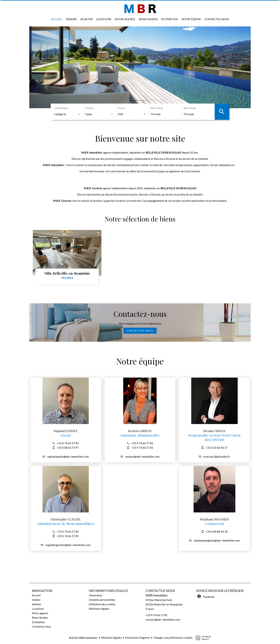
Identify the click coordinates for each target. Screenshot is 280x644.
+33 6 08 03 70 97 (68, 448)
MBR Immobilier (157, 595)
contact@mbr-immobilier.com (142, 457)
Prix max (190, 108)
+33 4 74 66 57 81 (68, 443)
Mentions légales (111, 638)
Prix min (157, 108)
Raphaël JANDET (66, 431)
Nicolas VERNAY (214, 431)
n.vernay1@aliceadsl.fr (217, 457)
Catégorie (61, 108)
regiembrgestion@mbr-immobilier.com (68, 545)
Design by (202, 638)
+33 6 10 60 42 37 (217, 448)
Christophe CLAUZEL (66, 519)
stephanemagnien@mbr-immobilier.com (217, 540)
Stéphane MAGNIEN (214, 519)
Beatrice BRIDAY (140, 431)
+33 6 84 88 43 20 (217, 532)
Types (89, 108)
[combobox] (67, 114)
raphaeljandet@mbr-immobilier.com (68, 457)
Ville (122, 108)
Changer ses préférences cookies (173, 638)
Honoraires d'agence (137, 638)
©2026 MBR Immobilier (83, 638)
